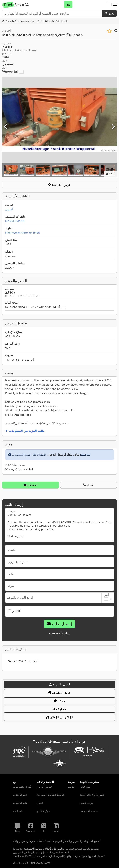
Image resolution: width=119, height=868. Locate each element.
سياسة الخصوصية (59, 633)
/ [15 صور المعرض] (110, 174)
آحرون (9, 209)
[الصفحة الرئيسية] (3, 21)
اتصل (89, 485)
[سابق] (6, 127)
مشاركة (60, 709)
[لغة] (109, 4)
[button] (115, 4)
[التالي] (113, 127)
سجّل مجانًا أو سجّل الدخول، (63, 455)
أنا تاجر (16, 611)
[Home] (13, 21)
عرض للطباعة (60, 693)
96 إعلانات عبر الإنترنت (19, 469)
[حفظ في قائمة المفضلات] (109, 31)
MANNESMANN (15, 221)
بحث (110, 13)
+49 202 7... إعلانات (23, 661)
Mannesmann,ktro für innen (22, 233)
